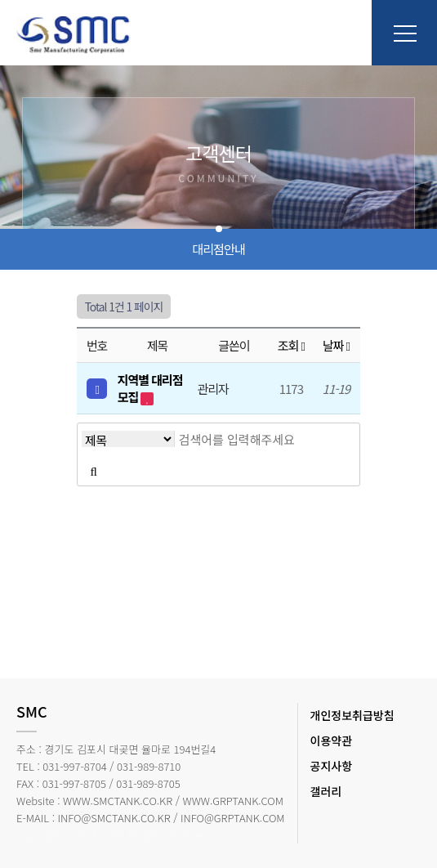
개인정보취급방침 (352, 715)
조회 (291, 345)
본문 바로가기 (0, 0)
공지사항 (332, 766)
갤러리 (326, 791)
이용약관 (332, 740)
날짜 (336, 345)
